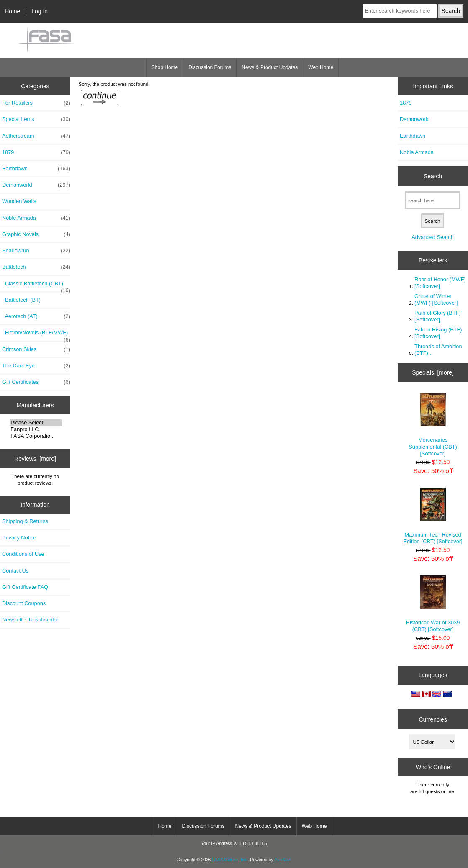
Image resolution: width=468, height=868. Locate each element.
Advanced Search (433, 237)
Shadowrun (36, 251)
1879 (36, 152)
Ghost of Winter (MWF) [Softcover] (436, 299)
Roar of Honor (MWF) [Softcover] (440, 283)
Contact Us (15, 571)
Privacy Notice (19, 538)
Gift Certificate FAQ (25, 587)
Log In (40, 11)
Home (12, 11)
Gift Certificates (36, 382)
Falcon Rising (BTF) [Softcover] (438, 333)
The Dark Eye (36, 366)
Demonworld (36, 185)
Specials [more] (433, 372)
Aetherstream (36, 136)
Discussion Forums (210, 67)
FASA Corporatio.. (36, 436)
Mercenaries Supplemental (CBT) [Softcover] (433, 425)
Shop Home (165, 67)
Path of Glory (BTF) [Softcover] (438, 316)
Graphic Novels (36, 234)
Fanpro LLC (36, 429)
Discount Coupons (24, 603)
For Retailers (36, 103)
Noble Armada (36, 218)
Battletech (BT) (21, 300)
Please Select (36, 423)
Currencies (433, 719)
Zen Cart (283, 860)
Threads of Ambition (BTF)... (438, 350)
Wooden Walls (19, 201)
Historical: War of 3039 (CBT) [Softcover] (433, 604)
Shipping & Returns (25, 521)
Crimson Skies (36, 349)
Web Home (321, 67)
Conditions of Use (23, 554)
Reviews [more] (35, 459)
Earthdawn (36, 169)
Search (433, 176)
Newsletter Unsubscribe (30, 620)
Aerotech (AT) (36, 316)
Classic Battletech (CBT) (36, 286)
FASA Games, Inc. (230, 860)
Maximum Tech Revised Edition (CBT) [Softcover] (433, 516)
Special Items (36, 119)
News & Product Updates (270, 67)
